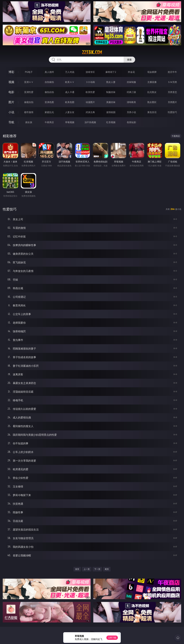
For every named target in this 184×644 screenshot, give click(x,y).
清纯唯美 (131, 102)
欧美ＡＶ (70, 82)
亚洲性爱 (29, 92)
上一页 (87, 569)
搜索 (129, 60)
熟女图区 (152, 102)
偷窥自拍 (29, 102)
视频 (11, 82)
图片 (11, 102)
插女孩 (29, 122)
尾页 (107, 569)
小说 (11, 112)
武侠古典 (90, 112)
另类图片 (172, 102)
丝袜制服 (131, 82)
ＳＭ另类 (172, 82)
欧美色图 (70, 102)
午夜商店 (49, 122)
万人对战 (70, 72)
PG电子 (29, 72)
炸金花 (131, 72)
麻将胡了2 (111, 72)
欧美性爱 (90, 92)
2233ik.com (92, 52)
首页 (77, 569)
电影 (11, 92)
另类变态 (172, 92)
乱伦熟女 (152, 92)
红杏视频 (111, 122)
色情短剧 (131, 122)
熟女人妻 (111, 82)
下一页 (97, 569)
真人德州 (49, 72)
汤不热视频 (90, 122)
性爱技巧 (172, 112)
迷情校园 (111, 112)
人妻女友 (70, 112)
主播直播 (152, 82)
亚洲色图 (49, 102)
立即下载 (112, 638)
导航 (11, 122)
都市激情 (29, 112)
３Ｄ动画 (90, 82)
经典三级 (131, 92)
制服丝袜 (111, 92)
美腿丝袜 (111, 102)
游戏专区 (90, 72)
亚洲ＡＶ (29, 82)
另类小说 (131, 112)
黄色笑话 (152, 112)
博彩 (11, 72)
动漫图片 (90, 102)
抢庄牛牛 (172, 72)
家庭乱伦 (49, 112)
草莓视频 (70, 122)
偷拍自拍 (49, 92)
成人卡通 (70, 92)
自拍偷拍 (49, 82)
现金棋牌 (152, 72)
